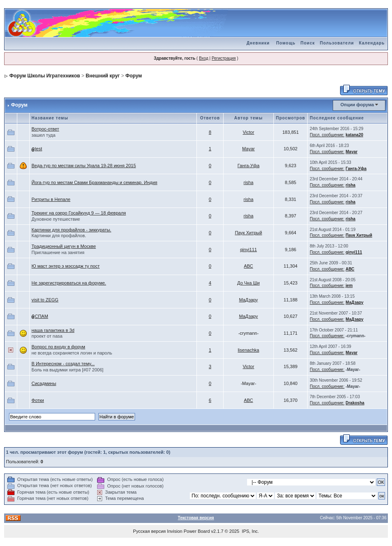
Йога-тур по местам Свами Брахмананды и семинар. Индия (95, 182)
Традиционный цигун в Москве (64, 246)
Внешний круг (103, 76)
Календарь (372, 43)
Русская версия (149, 531)
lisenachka (248, 350)
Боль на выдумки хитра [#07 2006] (68, 370)
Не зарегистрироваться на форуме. (69, 283)
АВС (248, 266)
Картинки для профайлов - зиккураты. (72, 230)
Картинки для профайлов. (59, 236)
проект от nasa (47, 336)
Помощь (286, 43)
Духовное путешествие (56, 219)
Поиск (308, 43)
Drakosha (355, 403)
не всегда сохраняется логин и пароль (72, 353)
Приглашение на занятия (58, 252)
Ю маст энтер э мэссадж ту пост (66, 266)
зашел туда (44, 135)
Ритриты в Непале (51, 199)
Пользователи (337, 43)
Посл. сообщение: (327, 135)
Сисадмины (44, 383)
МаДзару (248, 300)
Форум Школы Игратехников (45, 76)
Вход (204, 58)
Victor (248, 132)
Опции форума (357, 105)
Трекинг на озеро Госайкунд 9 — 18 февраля (79, 213)
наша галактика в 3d (53, 330)
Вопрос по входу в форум (58, 347)
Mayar (248, 149)
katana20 (354, 135)
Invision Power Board (189, 531)
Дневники (258, 43)
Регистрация (224, 58)
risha (248, 182)
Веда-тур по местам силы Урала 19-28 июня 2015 (84, 166)
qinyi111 (248, 250)
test (39, 149)
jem (349, 286)
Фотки (38, 400)
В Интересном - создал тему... (63, 364)
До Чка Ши (248, 283)
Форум (134, 76)
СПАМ (42, 316)
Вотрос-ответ (45, 129)
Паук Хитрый (248, 233)
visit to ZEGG (45, 300)
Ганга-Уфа (248, 166)
